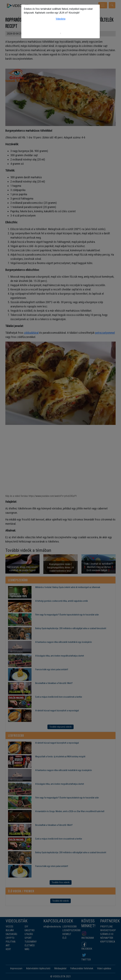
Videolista (61, 19)
